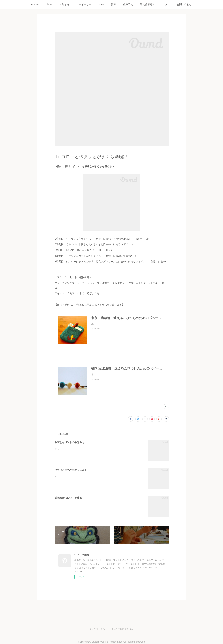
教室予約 (128, 4)
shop (101, 4)
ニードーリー (84, 4)
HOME (35, 4)
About (49, 4)
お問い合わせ (184, 4)
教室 (113, 4)
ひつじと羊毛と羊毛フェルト (71, 470)
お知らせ (64, 4)
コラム (166, 4)
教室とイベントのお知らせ (70, 442)
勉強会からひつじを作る (68, 498)
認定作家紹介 (148, 4)
